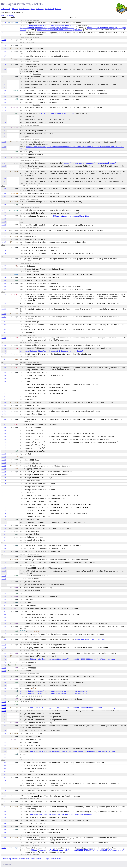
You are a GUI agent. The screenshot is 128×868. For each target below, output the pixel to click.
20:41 (4, 576)
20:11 (4, 487)
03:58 (4, 64)
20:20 (4, 534)
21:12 (4, 783)
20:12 (4, 504)
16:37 (4, 259)
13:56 (4, 189)
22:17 (4, 843)
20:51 (4, 656)
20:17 (4, 522)
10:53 (4, 134)
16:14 (4, 233)
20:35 (3, 565)
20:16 (4, 519)
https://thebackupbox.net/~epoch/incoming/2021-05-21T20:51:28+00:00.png (53, 691)
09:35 (4, 116)
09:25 (4, 108)
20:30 (4, 545)
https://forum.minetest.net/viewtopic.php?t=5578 (59, 30)
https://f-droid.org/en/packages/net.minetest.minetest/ (90, 163)
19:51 (4, 365)
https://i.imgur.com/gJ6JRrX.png (90, 640)
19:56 (4, 376)
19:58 (4, 402)
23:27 (4, 848)
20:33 (4, 560)
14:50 (4, 205)
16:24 (4, 251)
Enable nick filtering (7, 16)
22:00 (4, 824)
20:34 (4, 563)
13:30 (4, 178)
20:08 (4, 427)
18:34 (4, 277)
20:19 (4, 531)
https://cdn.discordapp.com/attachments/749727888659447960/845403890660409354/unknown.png (72, 708)
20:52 (4, 676)
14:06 (4, 194)
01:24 (4, 59)
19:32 (4, 348)
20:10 (4, 472)
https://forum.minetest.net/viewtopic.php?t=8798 (52, 26)
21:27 (3, 799)
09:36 (4, 122)
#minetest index (24, 9)
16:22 (3, 245)
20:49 (4, 648)
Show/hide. (36, 20)
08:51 (4, 93)
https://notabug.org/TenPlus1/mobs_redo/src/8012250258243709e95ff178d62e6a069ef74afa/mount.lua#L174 (78, 850)
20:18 (4, 525)
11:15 (4, 158)
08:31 (4, 77)
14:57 (4, 213)
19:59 (4, 405)
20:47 (4, 631)
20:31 (4, 551)
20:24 (4, 540)
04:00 (4, 69)
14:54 (4, 210)
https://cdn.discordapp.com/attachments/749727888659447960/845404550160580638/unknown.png (72, 752)
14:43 (4, 196)
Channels (15, 9)
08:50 (4, 90)
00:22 (4, 33)
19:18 (4, 338)
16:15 (4, 242)
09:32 (4, 114)
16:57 (4, 266)
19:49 (3, 362)
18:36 (4, 289)
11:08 (4, 142)
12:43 (4, 166)
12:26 (4, 163)
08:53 (4, 102)
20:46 (4, 614)
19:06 (4, 309)
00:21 (4, 26)
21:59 (4, 821)
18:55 (3, 306)
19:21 (3, 343)
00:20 (4, 23)
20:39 (4, 568)
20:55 (4, 737)
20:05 (3, 417)
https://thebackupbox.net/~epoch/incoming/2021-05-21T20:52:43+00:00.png (53, 693)
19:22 (4, 345)
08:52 (4, 96)
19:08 (4, 325)
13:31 (4, 181)
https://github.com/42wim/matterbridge (71, 216)
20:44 (4, 594)
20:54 (4, 726)
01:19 (4, 56)
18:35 (4, 280)
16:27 (3, 256)
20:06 (4, 420)
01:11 (4, 40)
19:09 (4, 330)
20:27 (3, 543)
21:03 (3, 760)
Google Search (49, 9)
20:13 (4, 510)
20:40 (4, 571)
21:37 (4, 801)
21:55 (4, 812)
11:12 (4, 152)
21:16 (4, 791)
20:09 (4, 454)
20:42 (4, 588)
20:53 (4, 691)
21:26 (4, 796)
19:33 (4, 354)
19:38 (3, 357)
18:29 (4, 274)
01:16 (4, 45)
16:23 (4, 248)
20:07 (4, 424)
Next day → (40, 9)
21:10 (4, 781)
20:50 (4, 653)
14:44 (3, 199)
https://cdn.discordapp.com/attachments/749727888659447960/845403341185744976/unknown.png (72, 659)
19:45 (4, 359)
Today (33, 9)
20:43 (4, 591)
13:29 (4, 171)
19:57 (4, 384)
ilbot (9, 864)
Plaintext (58, 9)
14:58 (4, 216)
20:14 (4, 513)
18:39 (3, 292)
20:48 (4, 639)
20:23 (4, 537)
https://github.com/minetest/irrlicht (58, 114)
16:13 (4, 230)
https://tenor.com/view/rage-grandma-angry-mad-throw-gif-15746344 (61, 815)
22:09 (4, 838)
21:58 (4, 815)
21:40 (3, 804)
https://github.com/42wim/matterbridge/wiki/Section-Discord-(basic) (51, 351)
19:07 (4, 317)
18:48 (4, 295)
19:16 (3, 335)
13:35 (3, 186)
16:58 (4, 269)
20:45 (4, 603)
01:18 (4, 48)
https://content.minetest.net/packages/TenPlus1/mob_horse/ (47, 28)
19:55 (4, 368)
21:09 (4, 766)
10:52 (4, 128)
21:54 (4, 807)
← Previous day (6, 9)
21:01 (4, 754)
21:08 (4, 763)
